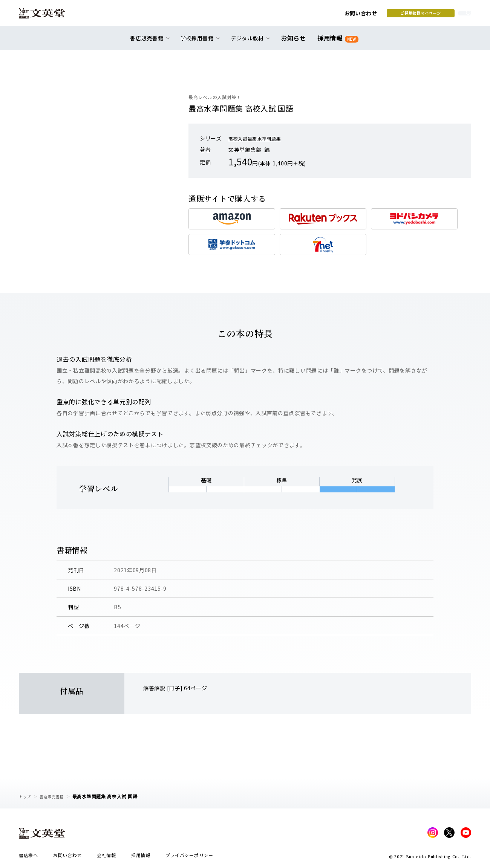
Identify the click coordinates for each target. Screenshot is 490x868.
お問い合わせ (302, 16)
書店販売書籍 (56, 796)
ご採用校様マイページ (362, 15)
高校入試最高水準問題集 (259, 138)
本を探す (437, 15)
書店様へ (28, 857)
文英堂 (48, 16)
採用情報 (336, 42)
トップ (26, 796)
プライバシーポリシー (189, 857)
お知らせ (295, 42)
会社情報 (106, 857)
